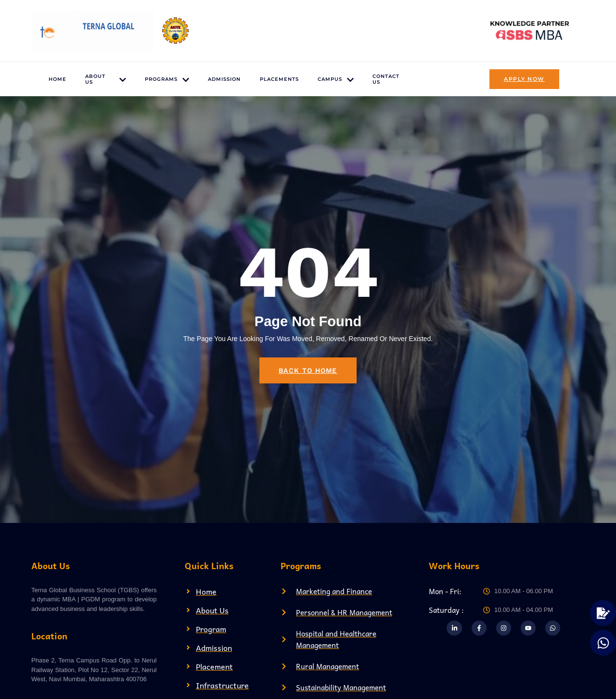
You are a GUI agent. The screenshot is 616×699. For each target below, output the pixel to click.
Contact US (386, 79)
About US (105, 79)
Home (57, 79)
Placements (279, 79)
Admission (224, 79)
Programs (166, 80)
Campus (336, 80)
